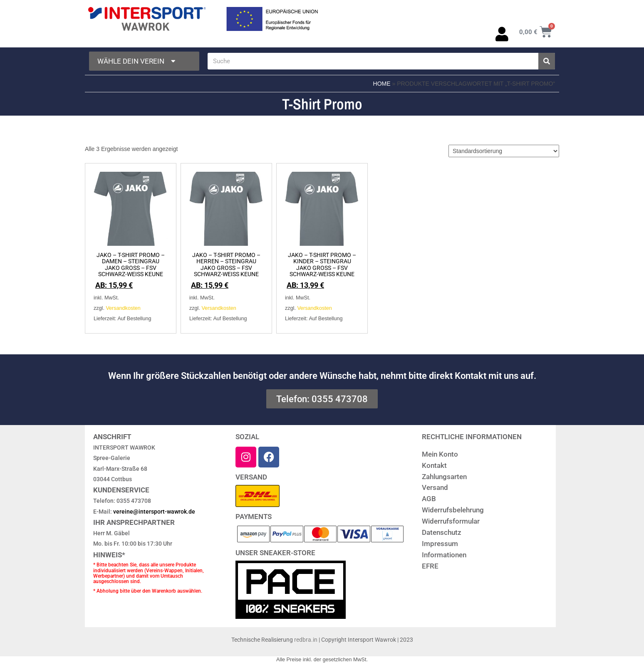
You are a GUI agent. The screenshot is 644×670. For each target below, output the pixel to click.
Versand (435, 487)
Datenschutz (442, 532)
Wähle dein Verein (137, 61)
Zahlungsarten (444, 477)
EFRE (430, 566)
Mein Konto (440, 454)
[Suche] (547, 61)
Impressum (440, 544)
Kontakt (434, 465)
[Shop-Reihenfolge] (504, 151)
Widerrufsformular (451, 521)
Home (382, 84)
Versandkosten (123, 308)
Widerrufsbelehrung (453, 510)
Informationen (444, 555)
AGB (429, 499)
